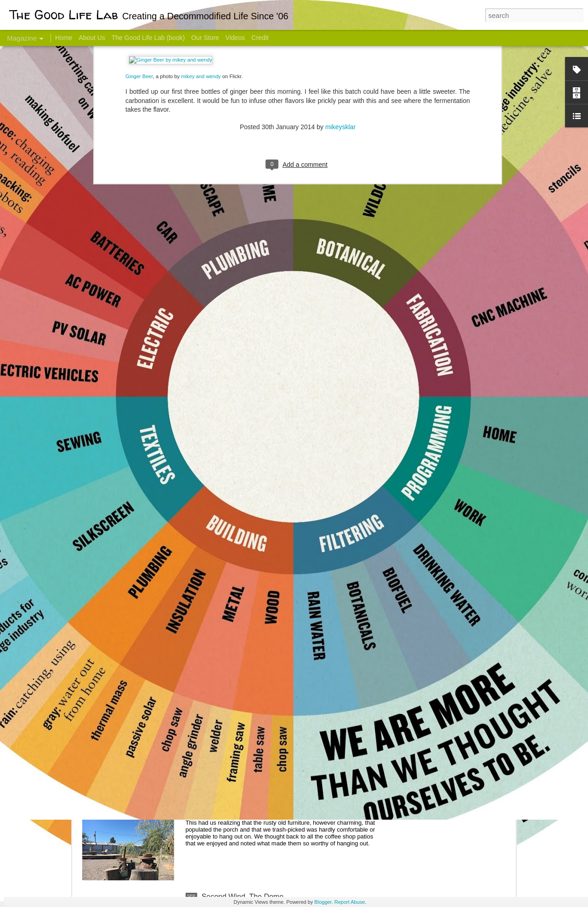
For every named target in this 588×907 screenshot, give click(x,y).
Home (64, 38)
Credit (260, 38)
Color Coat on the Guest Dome (149, 544)
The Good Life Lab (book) (148, 38)
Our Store (205, 38)
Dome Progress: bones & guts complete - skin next (284, 688)
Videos (235, 38)
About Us (92, 38)
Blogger (323, 902)
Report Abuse (350, 902)
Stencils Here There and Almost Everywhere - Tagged (289, 792)
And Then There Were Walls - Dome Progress (277, 584)
